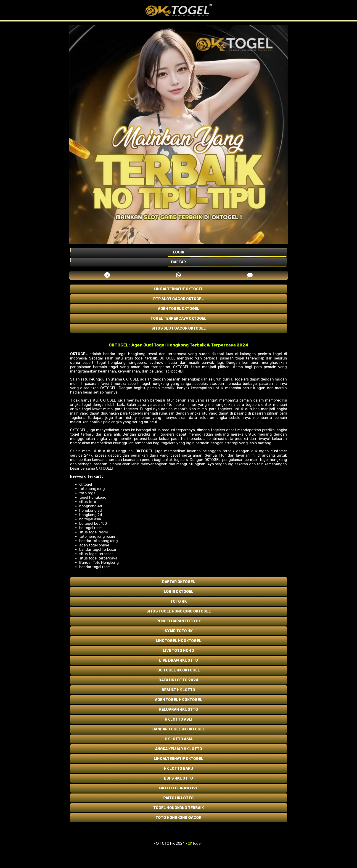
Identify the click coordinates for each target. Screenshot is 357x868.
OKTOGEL (79, 354)
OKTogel (195, 843)
